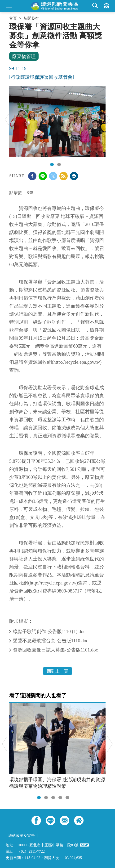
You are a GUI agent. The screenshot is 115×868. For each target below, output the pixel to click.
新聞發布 (31, 18)
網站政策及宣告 (22, 836)
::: (11, 24)
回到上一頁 (57, 671)
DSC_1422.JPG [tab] (52, 165)
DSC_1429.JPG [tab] (59, 165)
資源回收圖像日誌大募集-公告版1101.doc (56, 650)
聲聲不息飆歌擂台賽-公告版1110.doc (51, 641)
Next (107, 119)
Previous (7, 119)
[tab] (39, 798)
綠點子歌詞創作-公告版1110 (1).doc (50, 631)
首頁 (13, 18)
